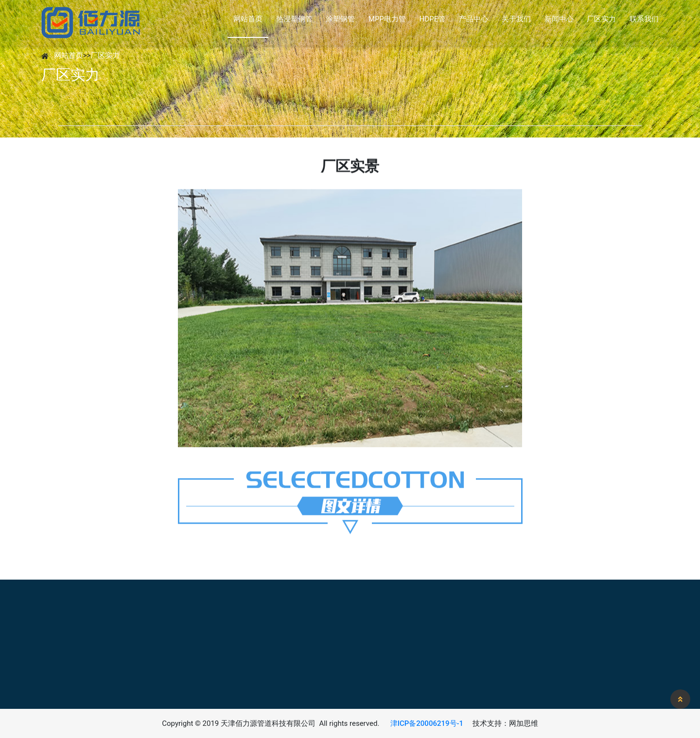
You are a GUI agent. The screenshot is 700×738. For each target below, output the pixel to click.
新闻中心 (559, 19)
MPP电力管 (387, 19)
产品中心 (473, 19)
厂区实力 (601, 19)
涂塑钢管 (340, 19)
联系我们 (644, 19)
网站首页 (248, 19)
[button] (680, 699)
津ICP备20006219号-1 (427, 723)
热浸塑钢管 (294, 19)
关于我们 (516, 19)
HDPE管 (433, 19)
